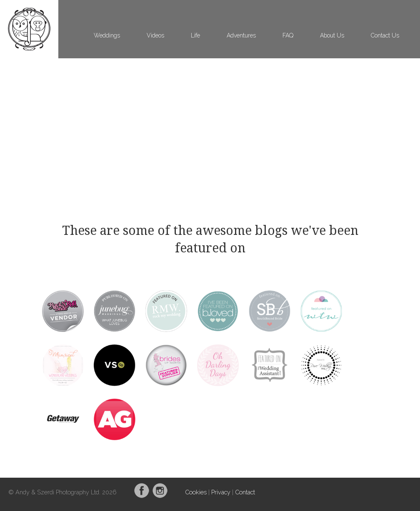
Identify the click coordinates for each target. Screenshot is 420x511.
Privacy (221, 492)
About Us (332, 35)
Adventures (241, 35)
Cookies (196, 492)
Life (195, 35)
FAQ (288, 35)
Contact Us (385, 35)
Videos (155, 35)
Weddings (107, 35)
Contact (245, 492)
